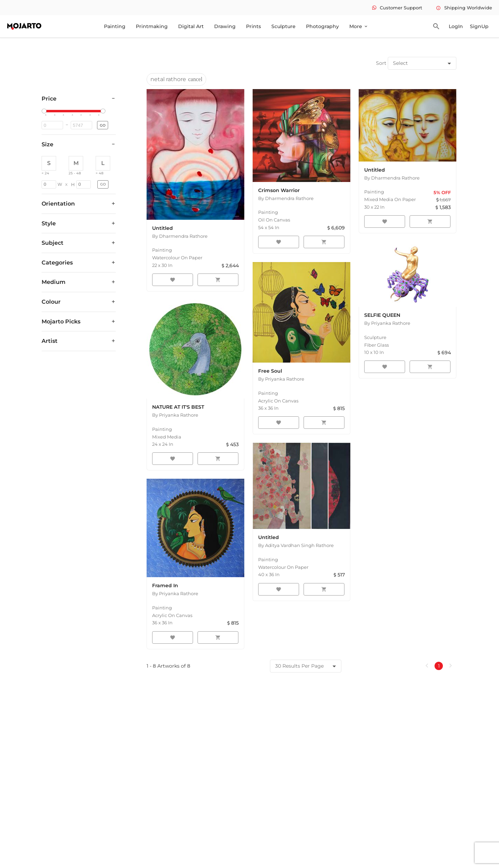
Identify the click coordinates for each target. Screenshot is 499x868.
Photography (322, 26)
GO (103, 125)
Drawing (225, 26)
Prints (253, 26)
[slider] (45, 111)
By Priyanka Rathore (175, 415)
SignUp (479, 26)
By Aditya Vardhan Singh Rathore (296, 545)
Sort (381, 63)
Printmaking (152, 26)
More (359, 26)
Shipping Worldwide (464, 8)
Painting (115, 26)
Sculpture (283, 26)
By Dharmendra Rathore (180, 236)
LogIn (456, 26)
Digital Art (191, 26)
